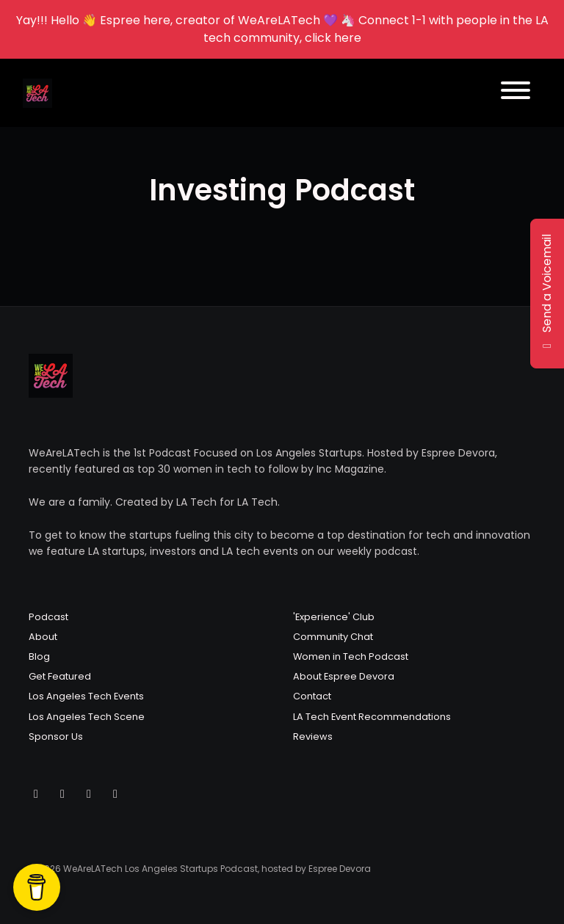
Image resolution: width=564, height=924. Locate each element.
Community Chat (333, 637)
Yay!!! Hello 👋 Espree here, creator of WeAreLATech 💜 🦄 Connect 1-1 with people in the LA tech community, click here (282, 29)
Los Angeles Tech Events (86, 696)
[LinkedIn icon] (115, 794)
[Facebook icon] (89, 794)
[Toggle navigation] (516, 93)
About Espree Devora (344, 676)
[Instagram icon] (62, 794)
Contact (312, 696)
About (43, 637)
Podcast (48, 617)
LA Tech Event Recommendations (372, 717)
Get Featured (60, 676)
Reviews (313, 736)
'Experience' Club (334, 617)
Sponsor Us (56, 736)
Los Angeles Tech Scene (87, 717)
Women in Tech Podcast (351, 656)
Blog (39, 656)
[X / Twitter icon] (36, 794)
